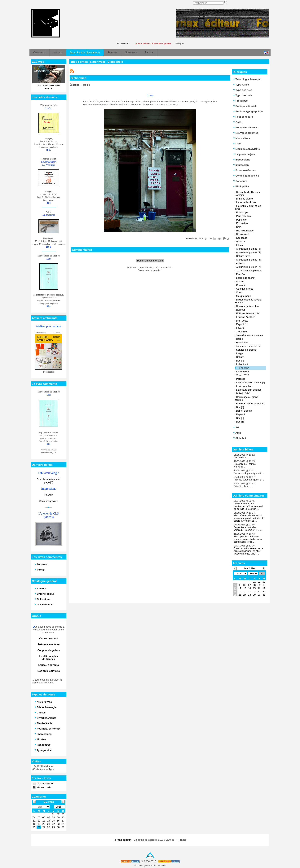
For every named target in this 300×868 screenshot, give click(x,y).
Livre (237, 144)
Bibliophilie (241, 186)
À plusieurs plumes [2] (248, 267)
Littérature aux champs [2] (250, 382)
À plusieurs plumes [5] (248, 249)
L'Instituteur (243, 372)
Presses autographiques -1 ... (249, 480)
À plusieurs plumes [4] (248, 252)
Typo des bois (243, 95)
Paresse (241, 379)
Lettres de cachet (246, 278)
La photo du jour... (245, 154)
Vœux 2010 (243, 375)
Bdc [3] (240, 407)
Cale (239, 227)
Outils (238, 122)
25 (235, 595)
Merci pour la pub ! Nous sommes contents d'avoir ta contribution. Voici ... (248, 539)
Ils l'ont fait (242, 364)
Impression (241, 165)
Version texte (44, 787)
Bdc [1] (240, 422)
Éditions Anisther (245, 317)
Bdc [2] (240, 418)
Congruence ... (241, 458)
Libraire (240, 245)
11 (235, 588)
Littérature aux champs (249, 390)
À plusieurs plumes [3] (248, 260)
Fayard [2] (242, 324)
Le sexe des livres (246, 202)
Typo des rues (243, 90)
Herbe (239, 339)
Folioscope (242, 212)
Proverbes (240, 101)
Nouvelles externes (246, 133)
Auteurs (240, 263)
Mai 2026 (249, 568)
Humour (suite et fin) (247, 306)
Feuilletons (242, 342)
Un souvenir (243, 234)
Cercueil (241, 285)
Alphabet (240, 438)
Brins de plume (244, 199)
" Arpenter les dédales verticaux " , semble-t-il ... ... (248, 529)
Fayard (240, 328)
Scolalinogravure (49, 501)
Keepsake (242, 238)
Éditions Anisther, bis (248, 313)
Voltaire (240, 281)
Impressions (242, 160)
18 (235, 592)
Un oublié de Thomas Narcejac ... (245, 465)
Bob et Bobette (244, 411)
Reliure (240, 357)
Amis (237, 433)
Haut (150, 856)
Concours (240, 181)
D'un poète (242, 321)
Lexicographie (244, 386)
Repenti (240, 414)
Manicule (241, 241)
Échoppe (244, 368)
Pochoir (49, 495)
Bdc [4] (240, 361)
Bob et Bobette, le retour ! (250, 403)
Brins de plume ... (243, 486)
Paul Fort (241, 274)
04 (235, 585)
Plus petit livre (244, 216)
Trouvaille (241, 332)
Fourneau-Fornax (245, 170)
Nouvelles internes (245, 127)
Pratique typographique (248, 111)
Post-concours (243, 117)
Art (236, 427)
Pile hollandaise (245, 231)
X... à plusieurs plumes (249, 271)
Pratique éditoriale (245, 106)
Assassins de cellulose (248, 346)
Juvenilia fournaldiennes (249, 335)
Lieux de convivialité (246, 149)
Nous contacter (45, 783)
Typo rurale (241, 85)
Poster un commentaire (150, 261)
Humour (240, 310)
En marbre (242, 223)
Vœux (239, 292)
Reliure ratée (243, 256)
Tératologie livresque (247, 79)
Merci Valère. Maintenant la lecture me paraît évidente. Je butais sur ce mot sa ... (249, 518)
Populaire (241, 220)
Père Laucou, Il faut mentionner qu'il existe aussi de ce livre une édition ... (248, 506)
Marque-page (243, 296)
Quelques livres (245, 289)
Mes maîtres (241, 138)
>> (262, 574)
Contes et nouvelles (246, 176)
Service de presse (246, 350)
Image (240, 353)
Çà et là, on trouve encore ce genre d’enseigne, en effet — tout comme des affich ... (249, 551)
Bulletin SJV (243, 393)
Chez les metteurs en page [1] (49, 481)
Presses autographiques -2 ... (249, 473)
